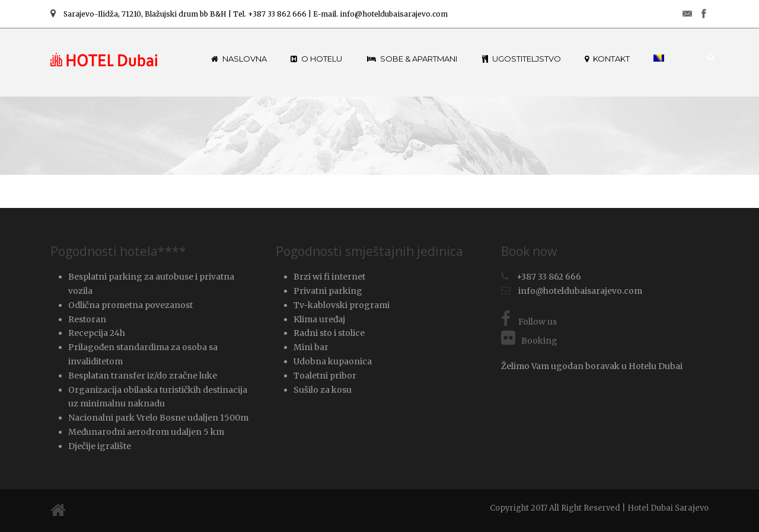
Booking (529, 341)
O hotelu (316, 59)
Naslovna (239, 59)
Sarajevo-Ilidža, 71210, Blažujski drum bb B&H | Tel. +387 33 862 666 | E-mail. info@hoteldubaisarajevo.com (249, 14)
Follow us (529, 322)
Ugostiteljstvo (522, 59)
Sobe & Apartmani (412, 59)
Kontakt (607, 59)
